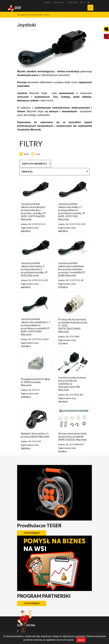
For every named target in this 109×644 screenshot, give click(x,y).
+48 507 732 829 (58, 2)
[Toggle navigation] (90, 8)
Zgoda (81, 640)
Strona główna (22, 15)
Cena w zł (27, 172)
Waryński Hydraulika (35, 15)
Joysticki (47, 15)
